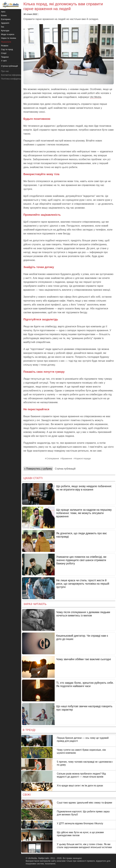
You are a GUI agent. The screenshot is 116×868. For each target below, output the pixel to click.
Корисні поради (83, 459)
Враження (67, 459)
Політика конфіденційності (14, 79)
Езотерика (6, 19)
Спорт (4, 53)
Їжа (3, 27)
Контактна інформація (12, 75)
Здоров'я (5, 23)
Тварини (5, 57)
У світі (4, 61)
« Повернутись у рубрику (38, 469)
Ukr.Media (96, 97)
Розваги (5, 46)
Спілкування (53, 459)
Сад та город (7, 49)
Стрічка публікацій (65, 469)
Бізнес (4, 15)
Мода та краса (8, 34)
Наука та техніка (9, 38)
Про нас (5, 71)
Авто (3, 12)
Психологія (6, 42)
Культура (5, 31)
